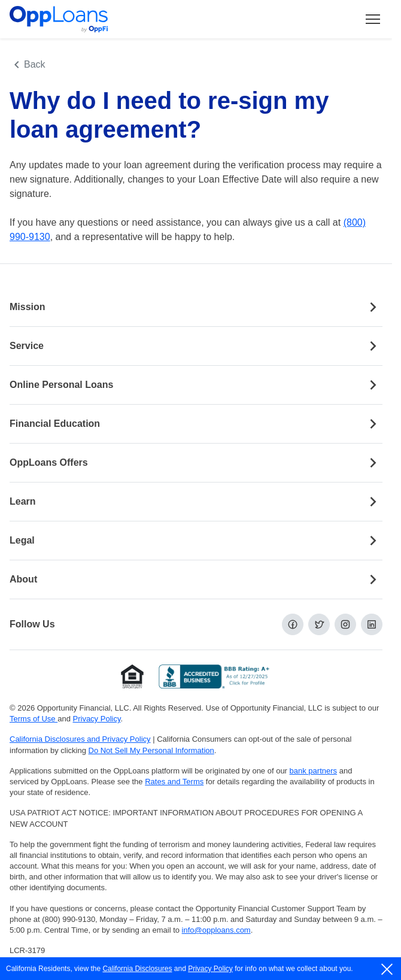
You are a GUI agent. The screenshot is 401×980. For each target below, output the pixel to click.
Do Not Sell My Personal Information (151, 750)
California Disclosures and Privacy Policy (80, 739)
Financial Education (196, 424)
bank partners (314, 771)
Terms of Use (34, 719)
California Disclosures (137, 969)
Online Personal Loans (196, 385)
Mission (196, 307)
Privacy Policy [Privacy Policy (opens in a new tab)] (97, 719)
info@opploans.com (216, 930)
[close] (388, 969)
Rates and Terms (174, 782)
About (196, 579)
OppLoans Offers (196, 463)
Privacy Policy (210, 969)
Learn (196, 502)
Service (196, 346)
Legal (196, 541)
